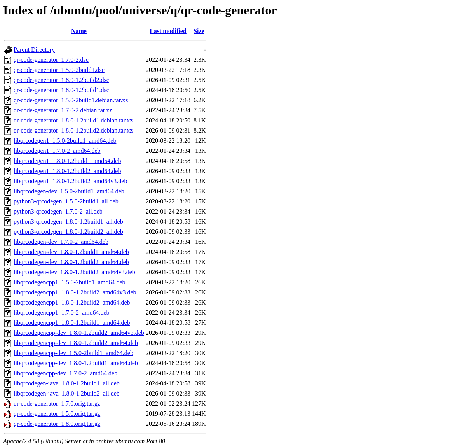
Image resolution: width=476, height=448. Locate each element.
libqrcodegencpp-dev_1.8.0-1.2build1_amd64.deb (76, 363)
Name (79, 31)
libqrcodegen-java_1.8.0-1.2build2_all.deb (67, 393)
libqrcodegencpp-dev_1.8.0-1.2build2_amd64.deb (76, 343)
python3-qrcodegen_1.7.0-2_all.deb (58, 211)
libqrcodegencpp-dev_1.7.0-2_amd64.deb (65, 373)
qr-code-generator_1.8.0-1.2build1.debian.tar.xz (73, 120)
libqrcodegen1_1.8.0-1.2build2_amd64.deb (67, 171)
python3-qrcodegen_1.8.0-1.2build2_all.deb (68, 232)
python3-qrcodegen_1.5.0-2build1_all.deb (66, 201)
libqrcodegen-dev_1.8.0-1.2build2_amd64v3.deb (74, 272)
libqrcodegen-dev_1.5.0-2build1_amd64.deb (69, 191)
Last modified (168, 31)
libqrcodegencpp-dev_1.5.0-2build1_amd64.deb (73, 353)
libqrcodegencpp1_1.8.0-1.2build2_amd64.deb (72, 302)
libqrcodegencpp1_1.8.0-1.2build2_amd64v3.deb (75, 292)
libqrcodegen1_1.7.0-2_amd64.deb (57, 151)
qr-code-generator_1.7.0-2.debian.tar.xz (63, 110)
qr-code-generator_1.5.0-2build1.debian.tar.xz (71, 100)
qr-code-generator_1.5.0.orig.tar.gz (57, 414)
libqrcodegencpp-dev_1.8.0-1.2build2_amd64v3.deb (79, 333)
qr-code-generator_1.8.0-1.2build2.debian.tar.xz (73, 130)
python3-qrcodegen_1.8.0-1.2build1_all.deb (68, 221)
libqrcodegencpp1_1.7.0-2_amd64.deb (62, 312)
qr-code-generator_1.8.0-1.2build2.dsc (61, 80)
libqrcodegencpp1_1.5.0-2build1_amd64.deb (70, 282)
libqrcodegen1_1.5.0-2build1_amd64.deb (65, 141)
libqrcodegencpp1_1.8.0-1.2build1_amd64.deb (72, 323)
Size (199, 31)
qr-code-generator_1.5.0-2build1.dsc (59, 70)
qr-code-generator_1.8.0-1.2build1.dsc (61, 90)
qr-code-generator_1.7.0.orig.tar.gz (57, 403)
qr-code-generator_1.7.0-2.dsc (51, 60)
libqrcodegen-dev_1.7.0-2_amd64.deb (61, 242)
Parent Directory (34, 50)
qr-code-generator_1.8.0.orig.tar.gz (57, 424)
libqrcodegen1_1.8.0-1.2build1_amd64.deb (67, 161)
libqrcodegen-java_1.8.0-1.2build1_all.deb (67, 383)
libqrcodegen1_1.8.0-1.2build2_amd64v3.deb (70, 181)
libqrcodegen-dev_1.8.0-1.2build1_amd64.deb (71, 252)
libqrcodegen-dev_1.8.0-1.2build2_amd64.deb (71, 262)
